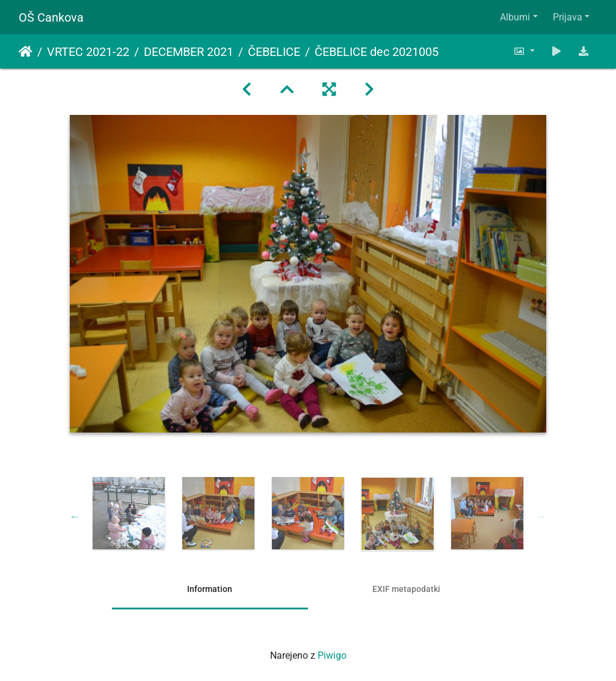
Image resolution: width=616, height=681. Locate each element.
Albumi (515, 17)
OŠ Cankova (51, 17)
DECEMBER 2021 (189, 52)
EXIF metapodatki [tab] (406, 589)
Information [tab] (210, 589)
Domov (26, 52)
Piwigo (332, 655)
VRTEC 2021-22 (88, 52)
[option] (129, 513)
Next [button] (541, 516)
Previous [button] (75, 516)
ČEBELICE (274, 52)
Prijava (568, 17)
